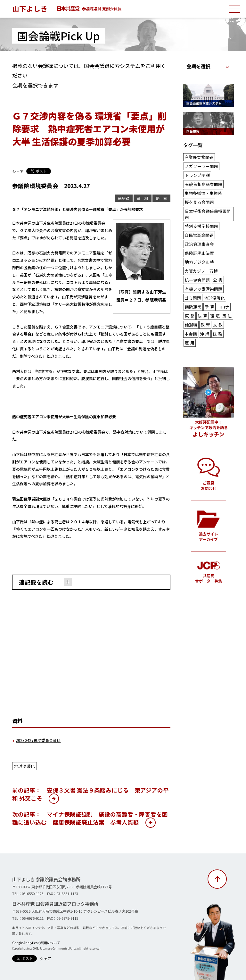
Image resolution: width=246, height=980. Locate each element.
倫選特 (191, 307)
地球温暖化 (24, 765)
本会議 (190, 315)
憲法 (227, 299)
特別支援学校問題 (200, 215)
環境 (215, 299)
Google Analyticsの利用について (35, 941)
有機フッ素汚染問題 (202, 274)
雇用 (190, 324)
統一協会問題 (196, 265)
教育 (204, 307)
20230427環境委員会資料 (36, 740)
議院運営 (193, 290)
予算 (208, 290)
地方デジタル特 (198, 249)
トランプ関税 (196, 174)
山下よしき (30, 8)
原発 (190, 299)
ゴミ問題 (192, 282)
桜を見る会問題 (198, 199)
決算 (202, 299)
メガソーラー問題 (200, 165)
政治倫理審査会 (198, 232)
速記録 (126, 198)
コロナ (221, 290)
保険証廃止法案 (198, 240)
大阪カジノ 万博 (200, 257)
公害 (216, 265)
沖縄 (204, 315)
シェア (17, 171)
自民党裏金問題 (198, 224)
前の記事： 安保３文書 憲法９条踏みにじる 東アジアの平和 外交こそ (90, 793)
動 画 (162, 198)
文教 (217, 307)
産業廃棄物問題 (198, 157)
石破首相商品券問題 (202, 182)
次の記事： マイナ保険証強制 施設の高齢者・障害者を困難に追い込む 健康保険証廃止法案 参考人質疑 (90, 817)
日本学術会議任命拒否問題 (208, 207)
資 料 (144, 198)
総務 (217, 315)
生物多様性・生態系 (202, 190)
